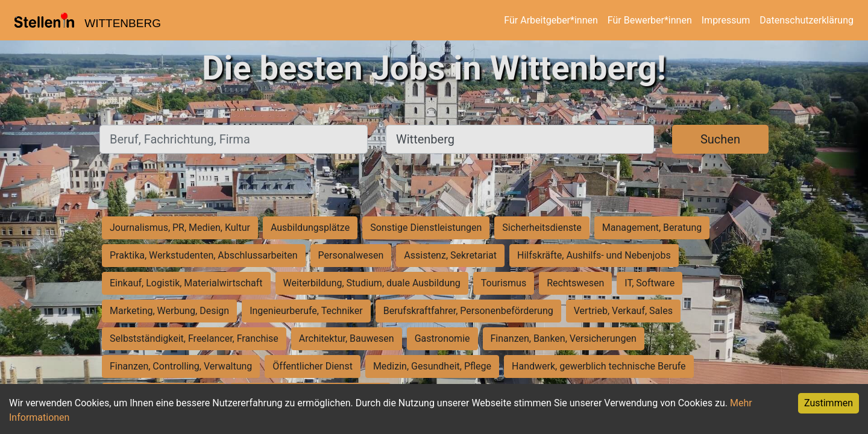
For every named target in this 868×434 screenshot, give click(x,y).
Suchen (720, 139)
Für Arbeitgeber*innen (551, 20)
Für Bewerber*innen (650, 20)
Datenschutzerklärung (807, 20)
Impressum (726, 20)
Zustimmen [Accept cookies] (829, 403)
